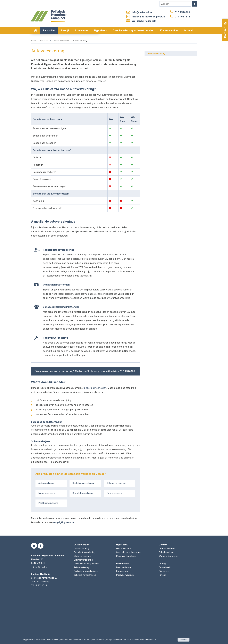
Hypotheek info (124, 596)
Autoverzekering (46, 531)
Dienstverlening (123, 615)
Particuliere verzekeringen (86, 619)
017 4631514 (182, 17)
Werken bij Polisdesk (144, 21)
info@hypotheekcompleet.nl (148, 17)
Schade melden (166, 600)
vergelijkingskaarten (64, 570)
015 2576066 (182, 12)
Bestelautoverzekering (83, 531)
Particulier (44, 89)
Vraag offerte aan (45, 73)
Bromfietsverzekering (83, 541)
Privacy (162, 623)
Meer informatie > (148, 640)
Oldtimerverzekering (116, 531)
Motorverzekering (47, 541)
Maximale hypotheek (126, 604)
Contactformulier (167, 596)
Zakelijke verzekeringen (85, 623)
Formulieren (122, 619)
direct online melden (95, 436)
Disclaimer (164, 619)
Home (34, 89)
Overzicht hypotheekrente (128, 600)
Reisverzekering (81, 615)
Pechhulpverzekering (48, 551)
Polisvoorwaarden (125, 623)
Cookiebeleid (165, 615)
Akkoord (183, 640)
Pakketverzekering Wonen (86, 612)
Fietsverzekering (114, 541)
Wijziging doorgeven (168, 604)
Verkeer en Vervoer (61, 89)
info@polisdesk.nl (142, 12)
